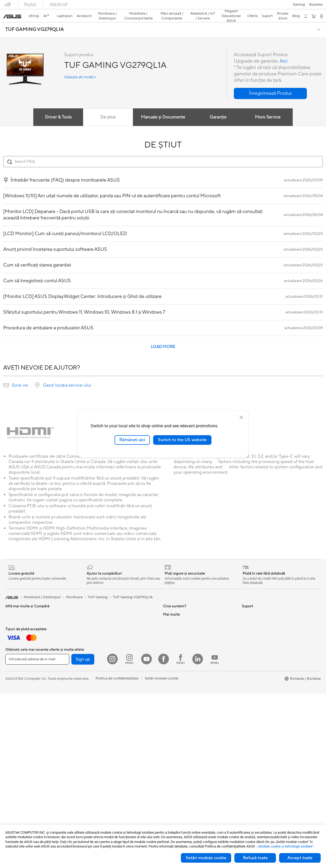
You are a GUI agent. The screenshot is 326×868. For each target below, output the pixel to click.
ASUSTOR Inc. (174, 661)
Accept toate (300, 858)
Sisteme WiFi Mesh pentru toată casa (112, 750)
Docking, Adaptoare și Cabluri (29, 701)
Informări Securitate (179, 765)
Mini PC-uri (92, 613)
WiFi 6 (88, 734)
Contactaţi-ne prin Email (182, 749)
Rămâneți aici (132, 440)
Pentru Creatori (18, 629)
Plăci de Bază (93, 669)
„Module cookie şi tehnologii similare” (286, 846)
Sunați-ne (170, 757)
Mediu (247, 605)
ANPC (168, 789)
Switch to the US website (182, 440)
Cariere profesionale (179, 613)
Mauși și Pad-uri (18, 669)
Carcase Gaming (96, 685)
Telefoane (91, 645)
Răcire (88, 693)
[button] (7, 6)
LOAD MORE (163, 337)
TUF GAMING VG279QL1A (35, 20)
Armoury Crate (254, 677)
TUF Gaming (98, 588)
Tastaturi (12, 661)
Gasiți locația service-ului (67, 376)
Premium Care (174, 717)
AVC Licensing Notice (259, 661)
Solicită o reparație (178, 701)
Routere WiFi (93, 742)
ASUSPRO (250, 637)
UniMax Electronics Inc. (182, 677)
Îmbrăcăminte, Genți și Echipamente (34, 693)
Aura (246, 685)
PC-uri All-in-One (19, 758)
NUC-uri (90, 605)
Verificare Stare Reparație (183, 725)
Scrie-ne (20, 376)
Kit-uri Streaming (19, 685)
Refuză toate (255, 858)
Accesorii (90, 653)
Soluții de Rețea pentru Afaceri (107, 758)
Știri (166, 621)
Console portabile (97, 637)
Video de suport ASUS (181, 773)
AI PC (246, 621)
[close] (241, 417)
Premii (168, 629)
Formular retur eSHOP (181, 693)
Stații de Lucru (94, 621)
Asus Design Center (257, 629)
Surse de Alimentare (99, 701)
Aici (283, 52)
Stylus (10, 717)
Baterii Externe (17, 709)
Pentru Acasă (16, 613)
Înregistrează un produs (182, 741)
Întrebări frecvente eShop (183, 709)
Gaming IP (13, 725)
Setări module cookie (206, 858)
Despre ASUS (174, 605)
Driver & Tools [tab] (58, 108)
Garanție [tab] (218, 108)
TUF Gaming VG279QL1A (133, 588)
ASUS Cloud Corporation (183, 669)
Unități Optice (94, 717)
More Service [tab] (268, 108)
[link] (163, 7)
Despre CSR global (178, 645)
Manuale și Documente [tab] (163, 108)
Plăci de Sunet (94, 709)
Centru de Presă (176, 653)
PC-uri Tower (16, 765)
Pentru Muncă (16, 621)
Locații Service (175, 733)
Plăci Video (92, 677)
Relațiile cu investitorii (180, 637)
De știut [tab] (108, 108)
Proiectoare (15, 750)
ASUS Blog (251, 653)
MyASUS (170, 781)
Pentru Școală (16, 637)
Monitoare (14, 742)
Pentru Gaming (17, 645)
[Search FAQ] (163, 152)
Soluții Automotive (256, 645)
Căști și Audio (16, 677)
